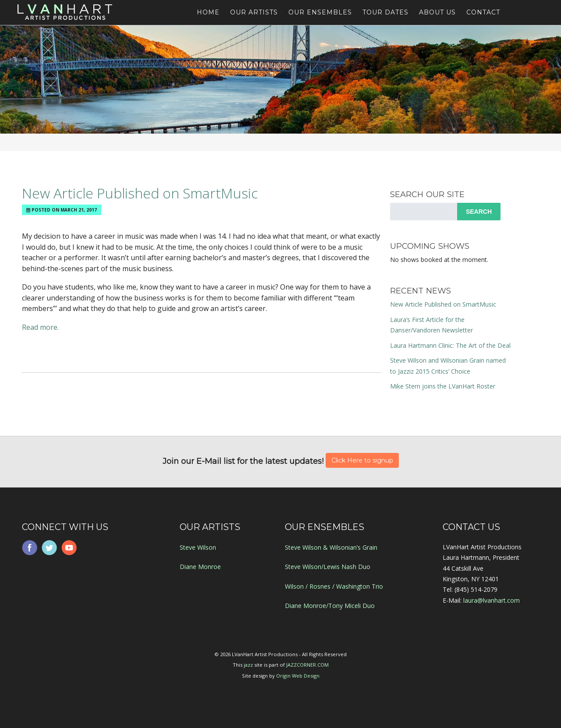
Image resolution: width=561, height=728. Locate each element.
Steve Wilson (198, 547)
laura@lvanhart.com (492, 600)
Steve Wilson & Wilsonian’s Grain (331, 547)
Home (208, 12)
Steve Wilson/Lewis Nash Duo (328, 567)
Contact (483, 12)
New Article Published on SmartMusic (140, 193)
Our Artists (254, 12)
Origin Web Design (298, 676)
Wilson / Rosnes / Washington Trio (334, 586)
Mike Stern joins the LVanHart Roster (443, 386)
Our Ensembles (320, 12)
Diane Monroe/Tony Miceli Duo (330, 606)
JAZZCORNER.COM (307, 665)
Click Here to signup (362, 460)
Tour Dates (385, 12)
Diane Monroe (200, 567)
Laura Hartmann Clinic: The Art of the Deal (450, 345)
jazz (248, 665)
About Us (437, 12)
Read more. (40, 327)
